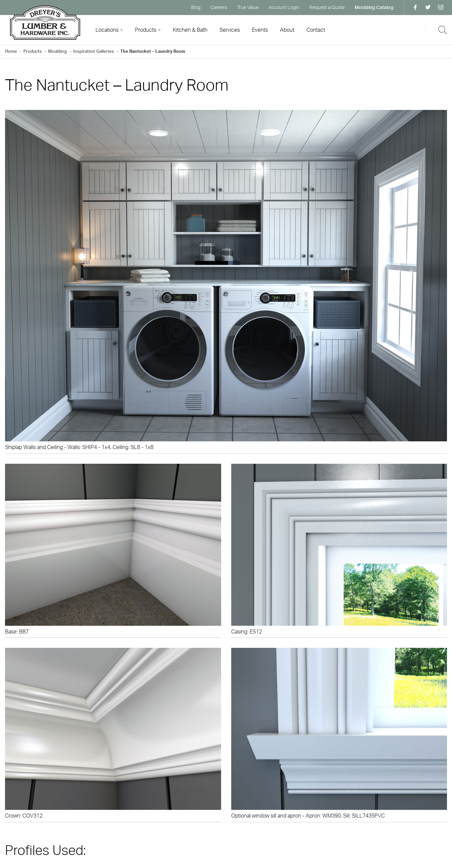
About (287, 30)
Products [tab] (146, 30)
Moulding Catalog (374, 7)
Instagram (441, 7)
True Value (248, 7)
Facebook (415, 7)
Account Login (284, 7)
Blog (196, 7)
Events (260, 30)
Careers (219, 7)
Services (230, 30)
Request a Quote (327, 7)
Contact (316, 30)
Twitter (428, 7)
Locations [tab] (107, 30)
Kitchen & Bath (190, 30)
